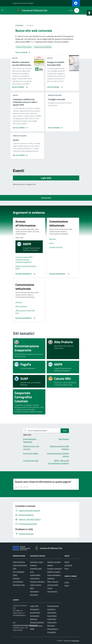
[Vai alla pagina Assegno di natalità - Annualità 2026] (54, 86)
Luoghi (67, 582)
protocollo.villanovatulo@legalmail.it (25, 625)
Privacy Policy (52, 622)
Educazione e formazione (35, 593)
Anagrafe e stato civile (36, 570)
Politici (15, 575)
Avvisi (67, 568)
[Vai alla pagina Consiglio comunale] (56, 127)
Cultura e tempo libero (36, 586)
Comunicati (68, 565)
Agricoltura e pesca (37, 562)
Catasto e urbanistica (37, 582)
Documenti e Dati (19, 585)
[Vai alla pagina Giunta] (21, 154)
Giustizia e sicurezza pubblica (54, 564)
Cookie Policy (52, 619)
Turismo (50, 588)
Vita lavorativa (52, 591)
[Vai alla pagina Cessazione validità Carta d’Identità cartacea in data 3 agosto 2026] (21, 127)
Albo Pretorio (52, 612)
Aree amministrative (20, 565)
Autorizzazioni (35, 578)
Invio (65, 431)
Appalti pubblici (35, 575)
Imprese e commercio (55, 568)
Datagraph (76, 641)
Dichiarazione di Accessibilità (53, 630)
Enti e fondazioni (19, 572)
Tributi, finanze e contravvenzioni (53, 583)
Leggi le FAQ (34, 606)
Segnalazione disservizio (35, 617)
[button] (89, 13)
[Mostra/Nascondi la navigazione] (2, 10)
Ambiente (33, 565)
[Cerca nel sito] (77, 10)
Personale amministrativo (18, 580)
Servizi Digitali (52, 616)
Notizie (67, 562)
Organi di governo (19, 562)
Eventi (67, 585)
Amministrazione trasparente (53, 608)
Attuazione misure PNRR (36, 627)
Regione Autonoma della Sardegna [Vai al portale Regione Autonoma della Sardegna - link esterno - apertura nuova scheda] (23, 3)
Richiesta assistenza (37, 622)
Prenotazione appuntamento (35, 611)
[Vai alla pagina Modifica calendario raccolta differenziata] (19, 86)
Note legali (51, 626)
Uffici (15, 568)
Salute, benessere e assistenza (54, 577)
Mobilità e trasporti (54, 572)
